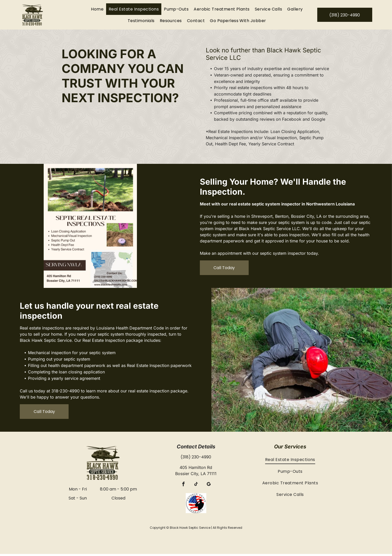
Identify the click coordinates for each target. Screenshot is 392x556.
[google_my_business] (208, 487)
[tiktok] (196, 487)
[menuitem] (97, 10)
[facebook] (183, 487)
